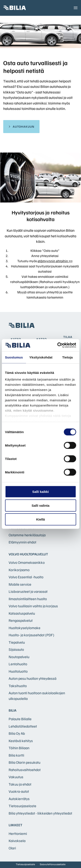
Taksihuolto (18, 686)
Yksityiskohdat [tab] (41, 357)
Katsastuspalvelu (22, 613)
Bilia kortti (16, 755)
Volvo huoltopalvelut (28, 554)
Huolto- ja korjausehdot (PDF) (31, 635)
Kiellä (40, 519)
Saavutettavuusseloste (53, 864)
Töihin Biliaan (19, 748)
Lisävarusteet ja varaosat (28, 591)
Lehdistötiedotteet (23, 726)
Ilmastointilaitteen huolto (28, 599)
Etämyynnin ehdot (22, 542)
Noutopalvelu (19, 657)
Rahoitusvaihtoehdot (25, 770)
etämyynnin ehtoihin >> (55, 261)
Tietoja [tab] (67, 357)
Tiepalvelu (17, 642)
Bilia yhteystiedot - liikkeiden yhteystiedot (40, 813)
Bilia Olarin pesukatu (25, 762)
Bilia (13, 710)
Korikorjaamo (19, 570)
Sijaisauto (16, 649)
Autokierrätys (19, 799)
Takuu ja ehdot (20, 784)
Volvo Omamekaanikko (27, 562)
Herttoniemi (18, 833)
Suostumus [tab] (14, 357)
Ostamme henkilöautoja (27, 535)
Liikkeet (15, 825)
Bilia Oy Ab (17, 733)
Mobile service (20, 584)
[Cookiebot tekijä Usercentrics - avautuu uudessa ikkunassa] (58, 345)
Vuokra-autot (19, 791)
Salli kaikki (40, 491)
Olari (12, 848)
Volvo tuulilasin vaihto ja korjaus (33, 606)
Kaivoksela (17, 841)
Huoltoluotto (18, 671)
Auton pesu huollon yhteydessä (33, 678)
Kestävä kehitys (21, 741)
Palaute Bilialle (20, 719)
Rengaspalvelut (21, 620)
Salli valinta (40, 505)
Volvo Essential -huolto (26, 577)
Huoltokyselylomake (25, 628)
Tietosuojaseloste (22, 806)
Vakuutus (16, 777)
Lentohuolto (18, 664)
